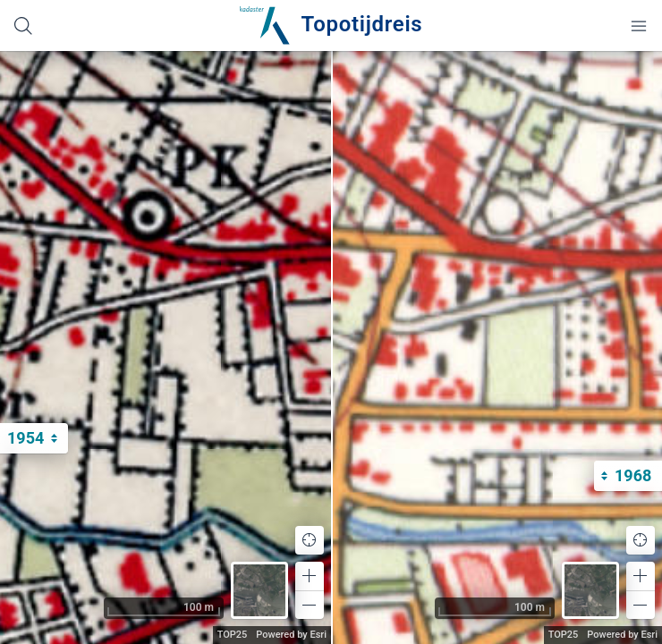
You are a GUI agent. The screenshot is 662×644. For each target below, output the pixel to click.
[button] (310, 576)
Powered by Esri (291, 635)
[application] (165, 347)
